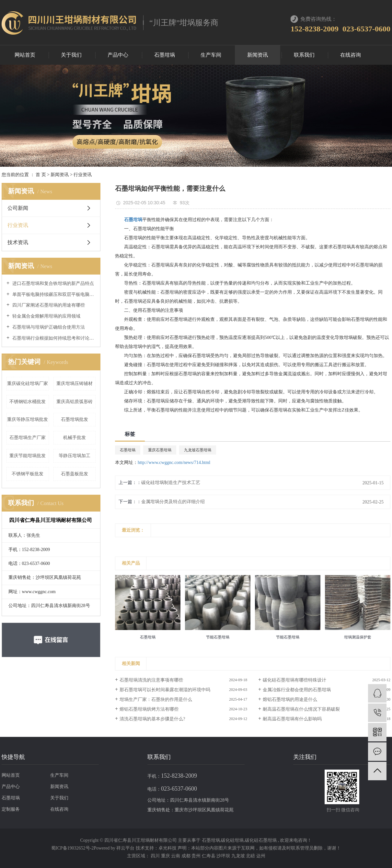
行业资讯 (83, 175)
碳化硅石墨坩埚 (261, 840)
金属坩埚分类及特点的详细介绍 (173, 502)
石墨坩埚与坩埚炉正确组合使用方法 (48, 327)
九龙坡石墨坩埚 (198, 450)
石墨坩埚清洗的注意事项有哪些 (151, 680)
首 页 (41, 175)
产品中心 (118, 55)
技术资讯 (18, 242)
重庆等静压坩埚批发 (28, 419)
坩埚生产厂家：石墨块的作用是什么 (156, 699)
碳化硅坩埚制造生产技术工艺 (171, 483)
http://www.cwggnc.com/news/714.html (174, 462)
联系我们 (304, 55)
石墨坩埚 (165, 55)
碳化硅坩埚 (232, 840)
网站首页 (25, 55)
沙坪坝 (224, 856)
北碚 (251, 856)
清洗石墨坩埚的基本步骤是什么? (152, 719)
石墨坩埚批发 (75, 419)
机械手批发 (75, 438)
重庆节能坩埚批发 (28, 456)
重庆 (166, 856)
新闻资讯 (258, 55)
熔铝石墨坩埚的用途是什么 (290, 699)
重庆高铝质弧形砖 (75, 402)
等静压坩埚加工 (75, 456)
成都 (187, 856)
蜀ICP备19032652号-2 (72, 848)
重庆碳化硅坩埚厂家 (28, 383)
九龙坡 (239, 856)
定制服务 (11, 809)
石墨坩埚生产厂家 (28, 438)
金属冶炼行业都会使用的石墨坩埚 (297, 690)
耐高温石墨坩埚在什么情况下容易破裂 (301, 709)
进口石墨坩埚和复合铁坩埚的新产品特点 (52, 283)
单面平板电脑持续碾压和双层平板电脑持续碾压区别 (53, 294)
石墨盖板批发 (75, 474)
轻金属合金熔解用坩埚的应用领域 (46, 316)
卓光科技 (167, 848)
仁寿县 (209, 856)
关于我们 (71, 55)
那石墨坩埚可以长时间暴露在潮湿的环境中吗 (165, 690)
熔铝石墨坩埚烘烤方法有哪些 (149, 709)
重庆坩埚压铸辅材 (75, 383)
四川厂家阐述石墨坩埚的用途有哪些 (48, 305)
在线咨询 (351, 55)
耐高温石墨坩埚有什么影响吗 (292, 719)
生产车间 (211, 55)
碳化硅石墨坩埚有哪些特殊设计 (294, 680)
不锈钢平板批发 (28, 474)
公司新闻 (18, 208)
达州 (261, 856)
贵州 (197, 856)
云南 (176, 856)
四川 (156, 856)
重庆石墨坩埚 (160, 450)
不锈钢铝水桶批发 (28, 402)
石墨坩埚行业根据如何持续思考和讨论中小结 (53, 338)
